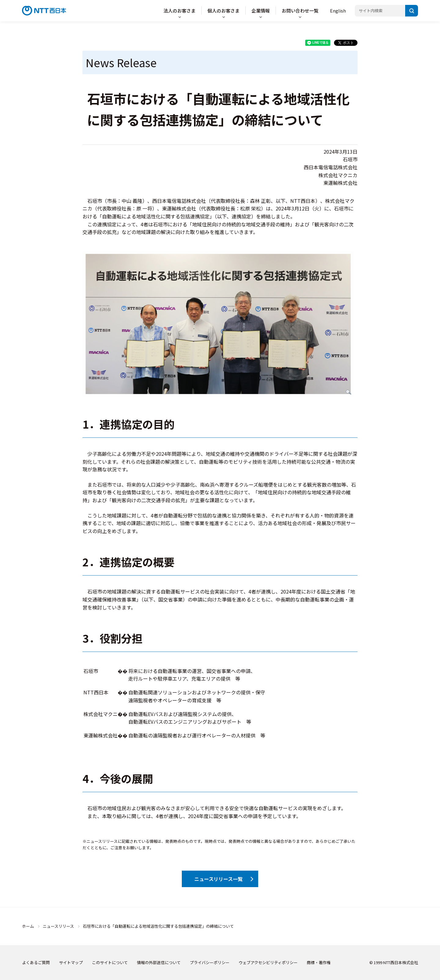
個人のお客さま (224, 11)
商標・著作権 (319, 962)
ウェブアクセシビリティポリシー (268, 962)
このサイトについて (110, 962)
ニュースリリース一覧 (218, 879)
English (338, 11)
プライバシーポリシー (210, 962)
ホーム (28, 926)
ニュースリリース (58, 926)
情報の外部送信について (159, 962)
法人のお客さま (180, 11)
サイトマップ (71, 962)
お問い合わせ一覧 (300, 11)
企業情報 (261, 11)
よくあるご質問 (36, 962)
